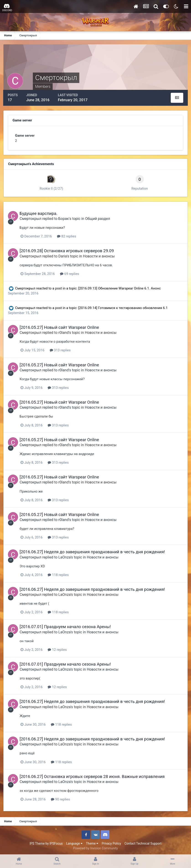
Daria (64, 256)
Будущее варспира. (40, 213)
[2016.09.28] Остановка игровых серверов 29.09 (68, 251)
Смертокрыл (32, 219)
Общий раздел (99, 219)
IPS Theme (37, 843)
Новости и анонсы (100, 256)
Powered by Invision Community (95, 848)
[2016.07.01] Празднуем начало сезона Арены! (66, 626)
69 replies (71, 274)
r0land (65, 333)
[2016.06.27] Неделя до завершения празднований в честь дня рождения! (93, 552)
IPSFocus (56, 843)
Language (74, 843)
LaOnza (66, 557)
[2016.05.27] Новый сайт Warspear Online (60, 327)
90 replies (62, 799)
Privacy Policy (111, 843)
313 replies (61, 350)
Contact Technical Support (143, 843)
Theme (92, 843)
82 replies (68, 236)
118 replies (59, 574)
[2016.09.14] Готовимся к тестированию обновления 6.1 (123, 308)
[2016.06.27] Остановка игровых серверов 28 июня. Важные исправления (93, 776)
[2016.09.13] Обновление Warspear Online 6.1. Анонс (120, 288)
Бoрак (65, 219)
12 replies (58, 649)
